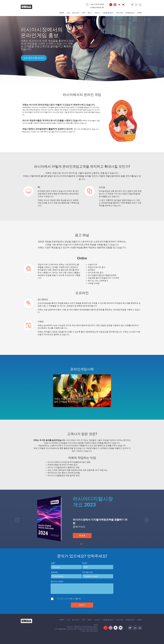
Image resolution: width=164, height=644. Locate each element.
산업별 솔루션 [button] (108, 13)
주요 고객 (119, 13)
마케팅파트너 (130, 13)
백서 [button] (90, 13)
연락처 (140, 13)
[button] (16, 519)
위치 (84, 13)
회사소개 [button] (76, 13)
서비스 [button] (97, 13)
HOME (62, 13)
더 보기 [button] (82, 536)
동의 (74, 599)
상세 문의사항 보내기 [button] (34, 58)
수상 (68, 13)
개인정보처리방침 (64, 599)
